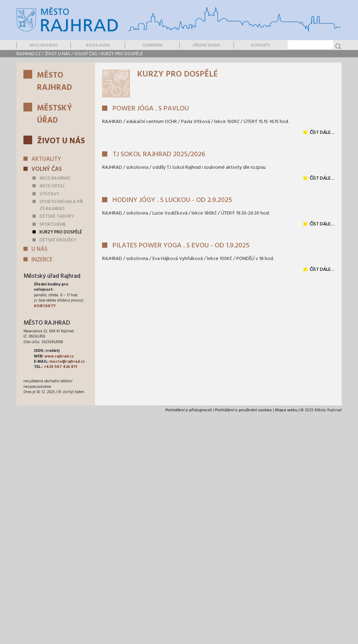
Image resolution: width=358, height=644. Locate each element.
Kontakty (260, 45)
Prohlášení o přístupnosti (189, 410)
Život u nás (58, 54)
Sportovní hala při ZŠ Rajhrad (61, 205)
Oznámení (152, 45)
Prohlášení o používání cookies (244, 410)
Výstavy (49, 194)
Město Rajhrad (55, 82)
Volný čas (86, 54)
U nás (40, 249)
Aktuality (46, 159)
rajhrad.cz (29, 54)
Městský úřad (55, 115)
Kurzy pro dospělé (122, 54)
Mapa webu (286, 410)
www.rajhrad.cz (59, 356)
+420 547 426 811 (60, 367)
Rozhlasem (98, 45)
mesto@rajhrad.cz (67, 362)
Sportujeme (53, 225)
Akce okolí (52, 186)
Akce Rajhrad (44, 45)
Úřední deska (206, 45)
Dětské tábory (57, 216)
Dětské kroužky (58, 240)
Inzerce (42, 260)
